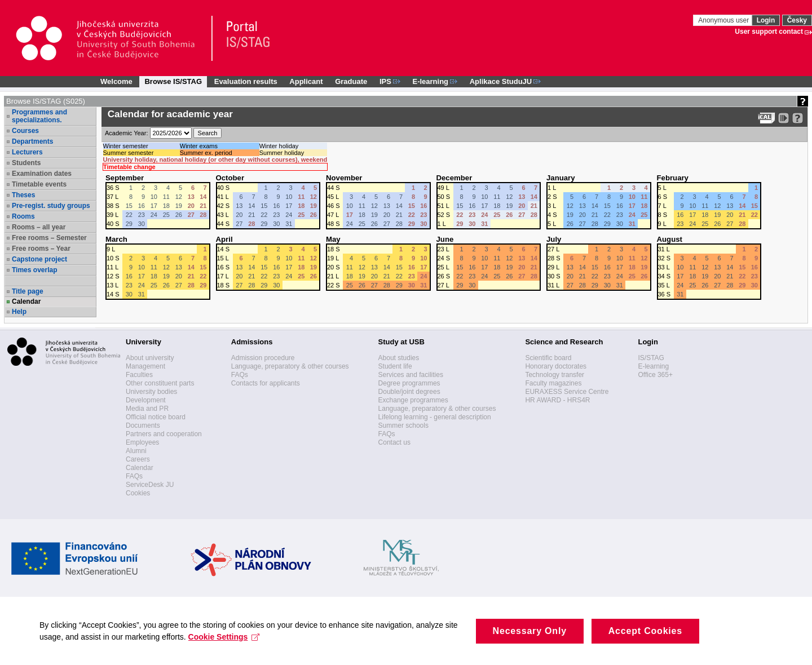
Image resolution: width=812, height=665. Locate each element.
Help (19, 312)
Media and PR (147, 409)
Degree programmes (409, 383)
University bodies (151, 392)
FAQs (134, 476)
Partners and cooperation (164, 434)
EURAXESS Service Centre (567, 392)
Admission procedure (263, 358)
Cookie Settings (224, 648)
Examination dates (42, 174)
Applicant (306, 81)
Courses (25, 131)
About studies (399, 358)
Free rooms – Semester (49, 238)
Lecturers (27, 152)
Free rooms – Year (41, 249)
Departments (32, 141)
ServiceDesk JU (150, 485)
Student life (395, 366)
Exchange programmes (413, 400)
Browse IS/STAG (173, 81)
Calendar (26, 302)
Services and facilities (411, 375)
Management (145, 366)
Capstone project (39, 259)
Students (26, 163)
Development (146, 400)
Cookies (138, 493)
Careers (138, 459)
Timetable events (39, 184)
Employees (142, 442)
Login (766, 20)
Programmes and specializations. (39, 116)
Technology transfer (555, 375)
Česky (797, 20)
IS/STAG (651, 358)
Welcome (116, 81)
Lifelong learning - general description (435, 417)
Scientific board (548, 358)
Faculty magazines (553, 383)
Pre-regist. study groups (51, 206)
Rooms (23, 216)
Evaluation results (246, 81)
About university (150, 358)
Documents (143, 425)
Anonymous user (724, 20)
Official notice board (156, 417)
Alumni (136, 451)
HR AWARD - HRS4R (557, 400)
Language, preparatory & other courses (290, 366)
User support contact (769, 32)
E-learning (653, 366)
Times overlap (34, 270)
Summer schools (403, 425)
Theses (23, 195)
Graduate (351, 81)
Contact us (394, 442)
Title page (28, 291)
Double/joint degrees (409, 392)
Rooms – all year (39, 227)
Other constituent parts (160, 383)
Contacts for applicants (266, 383)
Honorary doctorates (556, 366)
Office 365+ (655, 375)
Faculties (139, 375)
